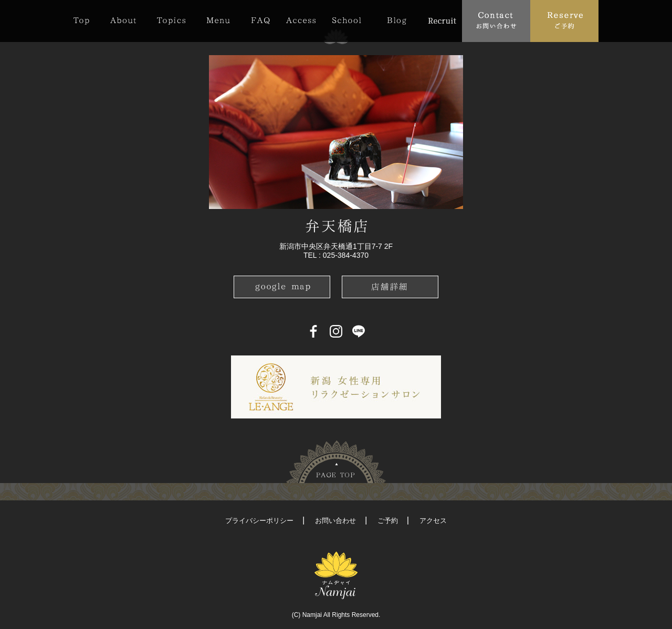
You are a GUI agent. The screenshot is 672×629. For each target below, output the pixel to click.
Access (301, 20)
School (346, 20)
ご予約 (388, 521)
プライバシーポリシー (259, 521)
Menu (218, 20)
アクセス (433, 521)
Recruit (442, 20)
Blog (397, 20)
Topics (171, 20)
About (123, 20)
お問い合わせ (335, 521)
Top (87, 20)
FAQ (260, 20)
